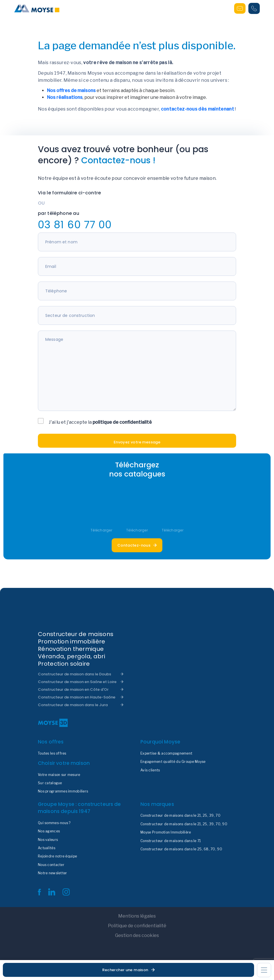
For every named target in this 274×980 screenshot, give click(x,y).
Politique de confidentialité (137, 926)
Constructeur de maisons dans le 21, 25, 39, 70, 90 (184, 824)
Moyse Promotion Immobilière (166, 832)
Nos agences (49, 831)
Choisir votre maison (64, 763)
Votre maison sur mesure (59, 775)
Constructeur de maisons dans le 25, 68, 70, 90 (181, 849)
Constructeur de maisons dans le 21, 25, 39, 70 (180, 816)
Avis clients (150, 770)
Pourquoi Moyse (160, 742)
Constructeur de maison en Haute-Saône (77, 697)
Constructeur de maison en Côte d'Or (73, 689)
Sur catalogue (50, 783)
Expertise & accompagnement (166, 753)
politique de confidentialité (122, 422)
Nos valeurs (48, 840)
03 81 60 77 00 (75, 225)
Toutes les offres (52, 753)
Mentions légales (137, 916)
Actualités (47, 848)
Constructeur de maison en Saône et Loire (77, 682)
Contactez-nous (134, 545)
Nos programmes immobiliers (63, 791)
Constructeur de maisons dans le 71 (171, 841)
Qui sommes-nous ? (54, 823)
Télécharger (101, 530)
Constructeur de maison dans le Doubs (74, 674)
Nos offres (51, 742)
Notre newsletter (52, 873)
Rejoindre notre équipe (57, 856)
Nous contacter (51, 865)
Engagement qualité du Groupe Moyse (173, 762)
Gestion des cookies (137, 935)
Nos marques (157, 804)
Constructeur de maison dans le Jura (73, 705)
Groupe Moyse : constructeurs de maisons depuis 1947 (79, 808)
